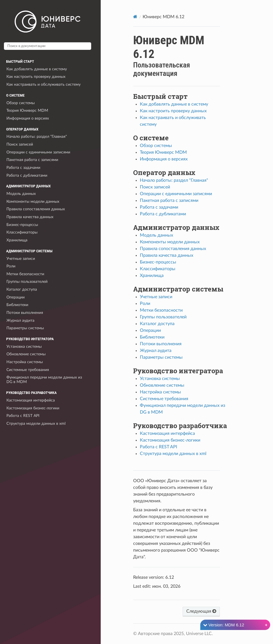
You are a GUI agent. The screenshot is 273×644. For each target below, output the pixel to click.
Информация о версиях (28, 118)
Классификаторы (22, 232)
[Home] (135, 17)
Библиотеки (17, 305)
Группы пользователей (27, 282)
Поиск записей (20, 144)
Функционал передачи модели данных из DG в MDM (44, 380)
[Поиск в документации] (48, 46)
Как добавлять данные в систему (37, 69)
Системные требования (28, 370)
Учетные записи (21, 259)
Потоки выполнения (25, 313)
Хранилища (17, 240)
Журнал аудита (20, 320)
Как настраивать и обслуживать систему (43, 84)
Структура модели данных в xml (36, 424)
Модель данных (21, 194)
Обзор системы (21, 103)
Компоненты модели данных (33, 201)
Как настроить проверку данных (36, 77)
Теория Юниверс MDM (27, 110)
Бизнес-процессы (22, 225)
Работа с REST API (23, 416)
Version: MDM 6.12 (224, 625)
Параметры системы (25, 328)
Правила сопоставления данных (36, 209)
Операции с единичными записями (38, 152)
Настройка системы (25, 362)
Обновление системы (26, 354)
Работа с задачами (23, 168)
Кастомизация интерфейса (31, 400)
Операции (16, 297)
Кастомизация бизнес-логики (33, 408)
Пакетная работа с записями (32, 160)
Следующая (201, 611)
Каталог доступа (22, 289)
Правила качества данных (30, 217)
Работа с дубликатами (27, 175)
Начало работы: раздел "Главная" (37, 136)
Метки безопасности (25, 274)
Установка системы (24, 347)
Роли (11, 266)
